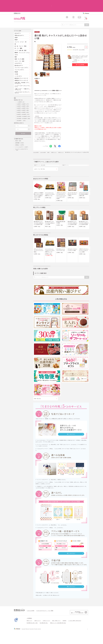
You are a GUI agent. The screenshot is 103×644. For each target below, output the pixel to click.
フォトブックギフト (19, 60)
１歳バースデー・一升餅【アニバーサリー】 (22, 80)
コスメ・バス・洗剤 (19, 52)
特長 (41, 81)
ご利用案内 (29, 632)
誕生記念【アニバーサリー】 (22, 69)
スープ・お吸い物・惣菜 (20, 41)
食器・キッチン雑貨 (19, 50)
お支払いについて (46, 634)
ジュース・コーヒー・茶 (20, 32)
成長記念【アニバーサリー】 (22, 71)
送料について (29, 634)
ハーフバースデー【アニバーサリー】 (22, 77)
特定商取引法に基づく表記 (32, 636)
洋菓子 (51, 145)
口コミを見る (82, 40)
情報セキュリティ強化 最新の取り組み (58, 636)
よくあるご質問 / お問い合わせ (75, 634)
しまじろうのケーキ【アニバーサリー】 (22, 83)
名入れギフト (18, 24)
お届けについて (38, 634)
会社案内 (87, 642)
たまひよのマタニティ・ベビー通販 (43, 624)
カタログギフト (18, 54)
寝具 (16, 47)
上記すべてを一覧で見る (39, 165)
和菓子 (16, 30)
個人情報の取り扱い (44, 636)
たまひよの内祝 (44, 145)
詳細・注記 (55, 81)
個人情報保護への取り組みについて (75, 642)
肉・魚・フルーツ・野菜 (20, 37)
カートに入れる (80, 55)
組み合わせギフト (19, 56)
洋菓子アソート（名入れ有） (42, 160)
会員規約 (64, 634)
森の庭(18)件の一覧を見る (42, 32)
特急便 (16, 62)
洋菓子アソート (57, 145)
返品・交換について (56, 634)
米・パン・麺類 (18, 39)
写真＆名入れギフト (19, 26)
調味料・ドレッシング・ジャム (22, 43)
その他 (16, 65)
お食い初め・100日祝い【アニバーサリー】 (22, 74)
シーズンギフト (18, 67)
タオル (16, 45)
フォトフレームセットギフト (22, 58)
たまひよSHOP (36, 145)
